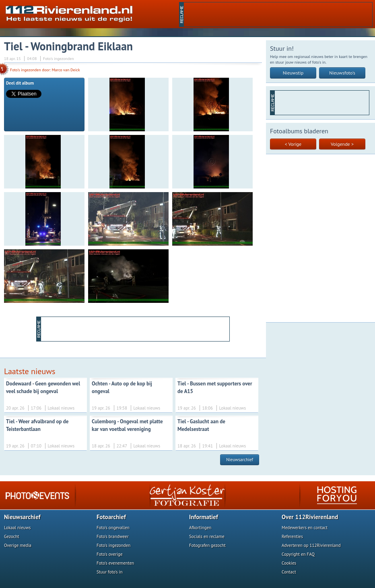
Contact (289, 572)
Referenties (292, 536)
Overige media (18, 545)
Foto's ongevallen (113, 528)
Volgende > (342, 144)
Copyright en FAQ (298, 554)
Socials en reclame (207, 536)
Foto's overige (110, 554)
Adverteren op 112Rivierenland (311, 545)
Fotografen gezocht (207, 545)
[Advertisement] (278, 14)
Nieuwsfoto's (342, 73)
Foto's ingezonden (113, 545)
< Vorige (293, 144)
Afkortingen (200, 528)
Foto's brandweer (113, 536)
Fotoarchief (111, 517)
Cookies (289, 563)
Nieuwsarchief (240, 460)
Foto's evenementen (115, 563)
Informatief (204, 517)
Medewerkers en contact (305, 528)
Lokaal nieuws (17, 528)
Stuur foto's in (110, 572)
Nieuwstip (293, 73)
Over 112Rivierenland (310, 517)
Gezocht (12, 536)
